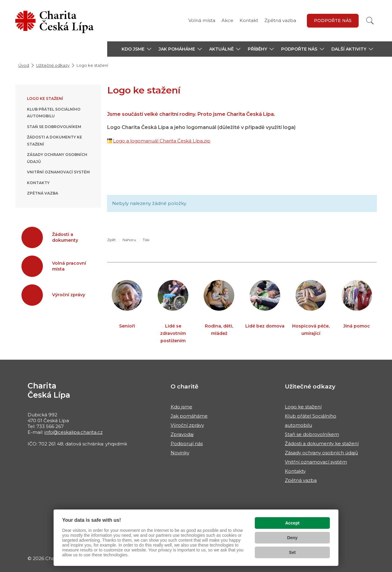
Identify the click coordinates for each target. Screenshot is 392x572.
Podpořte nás (333, 21)
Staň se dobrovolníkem (54, 127)
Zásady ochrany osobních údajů (321, 453)
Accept (292, 523)
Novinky (180, 453)
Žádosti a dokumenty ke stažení (322, 443)
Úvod (24, 65)
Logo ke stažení (45, 98)
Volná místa (202, 20)
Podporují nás (187, 443)
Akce (227, 20)
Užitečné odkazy (53, 65)
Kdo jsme (181, 407)
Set (292, 552)
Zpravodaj (182, 434)
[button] (136, 49)
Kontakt (249, 20)
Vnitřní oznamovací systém (58, 172)
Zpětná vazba (280, 20)
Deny (292, 538)
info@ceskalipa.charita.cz (73, 432)
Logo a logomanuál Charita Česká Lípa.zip (162, 141)
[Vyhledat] (370, 21)
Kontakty (38, 183)
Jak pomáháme (189, 416)
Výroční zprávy (187, 425)
